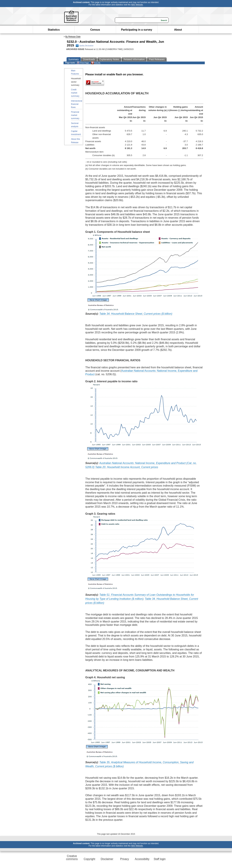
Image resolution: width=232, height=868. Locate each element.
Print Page (83, 63)
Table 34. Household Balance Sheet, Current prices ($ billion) (136, 314)
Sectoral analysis (75, 125)
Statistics (54, 30)
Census (95, 30)
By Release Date (73, 37)
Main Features (75, 72)
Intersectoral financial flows (77, 104)
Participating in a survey (137, 30)
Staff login (160, 859)
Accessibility (142, 859)
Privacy (125, 859)
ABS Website (137, 5)
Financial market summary (75, 115)
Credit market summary (75, 93)
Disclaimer (107, 859)
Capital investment (76, 133)
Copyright (89, 859)
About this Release (76, 141)
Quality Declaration (85, 46)
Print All (96, 63)
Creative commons (72, 857)
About (178, 30)
